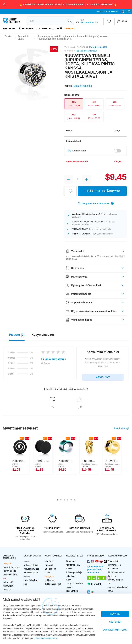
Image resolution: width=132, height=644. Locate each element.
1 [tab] (57, 500)
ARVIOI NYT (103, 377)
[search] (46, 21)
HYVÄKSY (115, 614)
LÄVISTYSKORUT (27, 29)
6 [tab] (75, 500)
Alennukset (8, 586)
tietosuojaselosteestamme (46, 638)
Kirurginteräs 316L (98, 47)
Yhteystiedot (114, 561)
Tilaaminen (71, 561)
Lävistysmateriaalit (117, 572)
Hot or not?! (8, 582)
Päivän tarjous (9, 571)
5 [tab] (71, 500)
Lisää (59, 29)
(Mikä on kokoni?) (82, 86)
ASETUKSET (115, 622)
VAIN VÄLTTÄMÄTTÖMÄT (115, 630)
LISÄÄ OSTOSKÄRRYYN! (102, 191)
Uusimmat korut (10, 575)
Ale (4, 579)
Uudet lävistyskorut (11, 567)
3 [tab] (64, 500)
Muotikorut (46, 29)
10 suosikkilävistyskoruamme (118, 587)
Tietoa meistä (72, 591)
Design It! (71, 29)
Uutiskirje (7, 590)
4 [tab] (68, 500)
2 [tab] (61, 500)
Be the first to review (87, 51)
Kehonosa (9, 29)
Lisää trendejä (122, 428)
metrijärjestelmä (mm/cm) (107, 11)
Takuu (69, 580)
